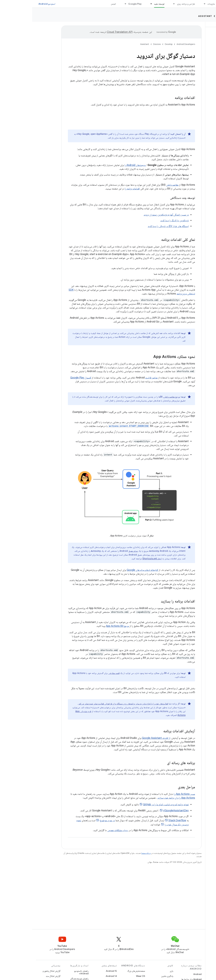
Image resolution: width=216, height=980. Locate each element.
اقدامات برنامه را (100, 189)
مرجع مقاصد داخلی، (139, 397)
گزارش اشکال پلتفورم (19, 971)
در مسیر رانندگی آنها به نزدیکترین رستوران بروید (134, 215)
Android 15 (79, 971)
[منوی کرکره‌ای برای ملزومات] (171, 4)
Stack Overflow (145, 820)
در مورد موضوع (75, 820)
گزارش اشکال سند (21, 976)
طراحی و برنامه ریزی (154, 4)
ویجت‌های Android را (103, 165)
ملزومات (179, 4)
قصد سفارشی (82, 673)
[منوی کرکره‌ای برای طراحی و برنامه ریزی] (141, 4)
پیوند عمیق (101, 551)
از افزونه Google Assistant (124, 738)
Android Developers (154, 44)
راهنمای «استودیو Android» (49, 972)
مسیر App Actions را (152, 794)
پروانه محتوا (114, 853)
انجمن (81, 4)
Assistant (173, 16)
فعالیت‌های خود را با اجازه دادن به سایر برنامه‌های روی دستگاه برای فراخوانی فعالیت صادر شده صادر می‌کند (91, 704)
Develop (207, 16)
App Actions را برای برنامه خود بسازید (144, 798)
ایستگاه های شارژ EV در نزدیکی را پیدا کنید (136, 226)
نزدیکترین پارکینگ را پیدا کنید (142, 220)
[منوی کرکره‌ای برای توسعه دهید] (118, 4)
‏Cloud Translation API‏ (88, 32)
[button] (195, 42)
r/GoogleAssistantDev (144, 811)
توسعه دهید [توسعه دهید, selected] (127, 4)
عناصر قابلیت (119, 378)
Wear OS (108, 976)
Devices (190, 16)
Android (165, 974)
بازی (139, 971)
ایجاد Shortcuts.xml (120, 559)
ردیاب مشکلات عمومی (86, 830)
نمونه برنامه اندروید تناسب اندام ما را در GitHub (134, 805)
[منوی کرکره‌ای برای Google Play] (92, 4)
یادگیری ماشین (135, 976)
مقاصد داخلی (140, 185)
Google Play (103, 4)
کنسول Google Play (49, 378)
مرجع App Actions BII (85, 626)
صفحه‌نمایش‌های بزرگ (104, 971)
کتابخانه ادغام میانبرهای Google (110, 570)
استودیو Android (15, 4)
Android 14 (79, 976)
